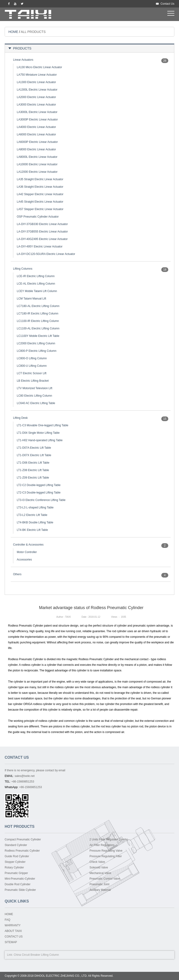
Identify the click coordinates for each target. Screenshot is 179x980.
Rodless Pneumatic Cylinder (22, 851)
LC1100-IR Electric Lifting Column (38, 321)
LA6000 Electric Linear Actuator (36, 134)
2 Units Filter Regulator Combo (109, 839)
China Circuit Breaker (27, 955)
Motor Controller (27, 552)
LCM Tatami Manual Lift (31, 299)
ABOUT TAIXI (13, 931)
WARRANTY (13, 925)
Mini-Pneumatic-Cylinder (20, 879)
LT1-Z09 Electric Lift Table (33, 478)
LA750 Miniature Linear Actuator (37, 75)
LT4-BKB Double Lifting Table (35, 522)
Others (17, 574)
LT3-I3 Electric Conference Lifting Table (41, 500)
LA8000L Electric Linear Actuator (37, 157)
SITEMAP (11, 942)
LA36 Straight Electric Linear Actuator (40, 187)
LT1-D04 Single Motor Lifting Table (38, 433)
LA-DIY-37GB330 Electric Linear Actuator (42, 224)
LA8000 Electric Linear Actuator (36, 149)
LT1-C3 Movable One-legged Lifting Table (43, 425)
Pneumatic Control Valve (105, 879)
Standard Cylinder (16, 845)
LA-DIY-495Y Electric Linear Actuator (40, 247)
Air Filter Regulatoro (102, 845)
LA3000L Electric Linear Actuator (37, 112)
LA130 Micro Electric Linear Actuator (39, 67)
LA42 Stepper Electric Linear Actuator (40, 194)
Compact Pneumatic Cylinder (23, 839)
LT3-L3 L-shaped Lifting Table (35, 508)
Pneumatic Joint (99, 884)
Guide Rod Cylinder (17, 856)
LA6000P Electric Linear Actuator (37, 142)
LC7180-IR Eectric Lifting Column (38, 314)
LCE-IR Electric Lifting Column (36, 276)
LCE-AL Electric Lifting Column (36, 284)
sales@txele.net (25, 776)
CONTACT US (14, 937)
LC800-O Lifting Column (32, 358)
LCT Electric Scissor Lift (32, 373)
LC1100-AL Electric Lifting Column (38, 328)
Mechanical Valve (100, 873)
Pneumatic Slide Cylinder (20, 890)
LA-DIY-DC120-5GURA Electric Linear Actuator (46, 254)
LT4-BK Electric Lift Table (32, 530)
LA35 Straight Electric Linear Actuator (40, 179)
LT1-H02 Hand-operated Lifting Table (40, 440)
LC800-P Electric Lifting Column (37, 351)
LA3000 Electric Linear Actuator (36, 105)
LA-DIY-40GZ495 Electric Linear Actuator (42, 239)
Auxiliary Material (100, 890)
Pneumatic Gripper (16, 873)
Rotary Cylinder (14, 867)
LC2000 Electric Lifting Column (36, 343)
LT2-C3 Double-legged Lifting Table (39, 493)
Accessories (24, 560)
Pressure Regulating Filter (106, 856)
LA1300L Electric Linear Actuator (37, 90)
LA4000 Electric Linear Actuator (36, 127)
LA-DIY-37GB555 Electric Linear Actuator (42, 232)
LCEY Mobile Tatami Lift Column (37, 291)
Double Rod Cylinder (18, 884)
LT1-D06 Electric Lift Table (33, 463)
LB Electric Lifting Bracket (33, 381)
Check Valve (97, 862)
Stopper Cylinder (15, 862)
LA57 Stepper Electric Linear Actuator (40, 209)
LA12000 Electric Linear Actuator (37, 172)
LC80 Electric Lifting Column (34, 396)
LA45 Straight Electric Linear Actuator (40, 202)
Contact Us (167, 4)
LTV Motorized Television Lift (34, 388)
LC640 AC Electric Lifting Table (36, 403)
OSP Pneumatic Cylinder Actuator (38, 217)
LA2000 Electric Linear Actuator (36, 97)
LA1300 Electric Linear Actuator (36, 82)
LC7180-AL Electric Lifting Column (38, 306)
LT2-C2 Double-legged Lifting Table (39, 485)
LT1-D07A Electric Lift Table (34, 448)
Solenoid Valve (99, 867)
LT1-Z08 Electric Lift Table (33, 470)
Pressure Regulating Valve (106, 851)
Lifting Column (50, 955)
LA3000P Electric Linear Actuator (37, 120)
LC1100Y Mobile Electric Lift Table (38, 336)
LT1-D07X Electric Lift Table (34, 455)
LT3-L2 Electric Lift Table (32, 515)
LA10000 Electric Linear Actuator (37, 164)
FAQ (7, 920)
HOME (13, 32)
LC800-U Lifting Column (32, 366)
